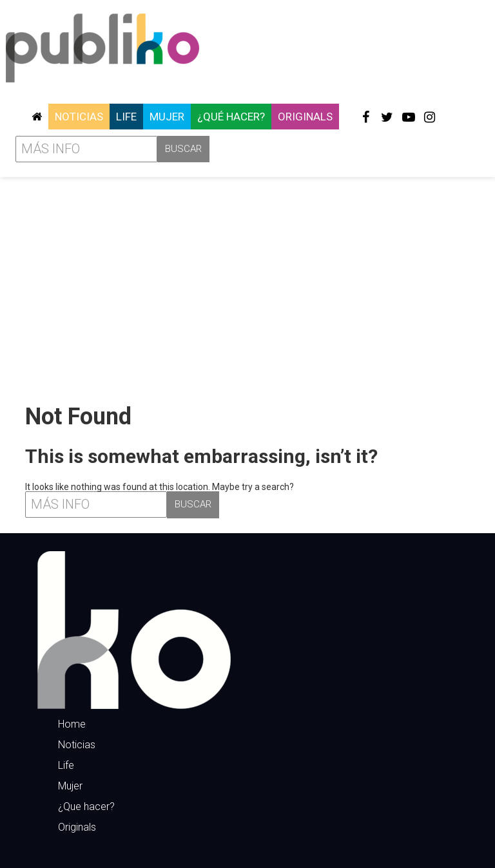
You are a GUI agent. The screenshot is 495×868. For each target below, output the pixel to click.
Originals (305, 117)
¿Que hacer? (86, 807)
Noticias (79, 117)
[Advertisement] (247, 285)
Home (72, 724)
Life (126, 117)
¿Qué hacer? (231, 117)
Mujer (167, 117)
